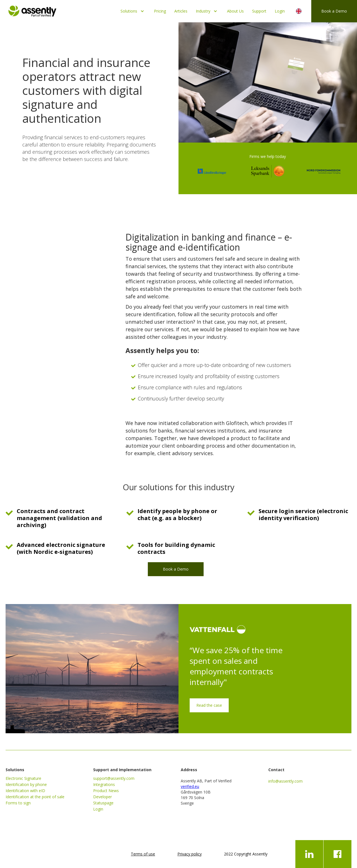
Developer (102, 797)
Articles (181, 11)
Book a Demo (334, 11)
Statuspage (103, 803)
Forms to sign (18, 803)
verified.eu (190, 786)
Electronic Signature (23, 778)
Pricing (160, 11)
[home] (32, 10)
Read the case (209, 705)
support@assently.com (114, 778)
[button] (133, 11)
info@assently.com (285, 781)
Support (259, 11)
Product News (106, 791)
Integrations (104, 784)
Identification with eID (25, 791)
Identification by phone (26, 784)
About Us (235, 11)
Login (280, 11)
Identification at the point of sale (35, 797)
